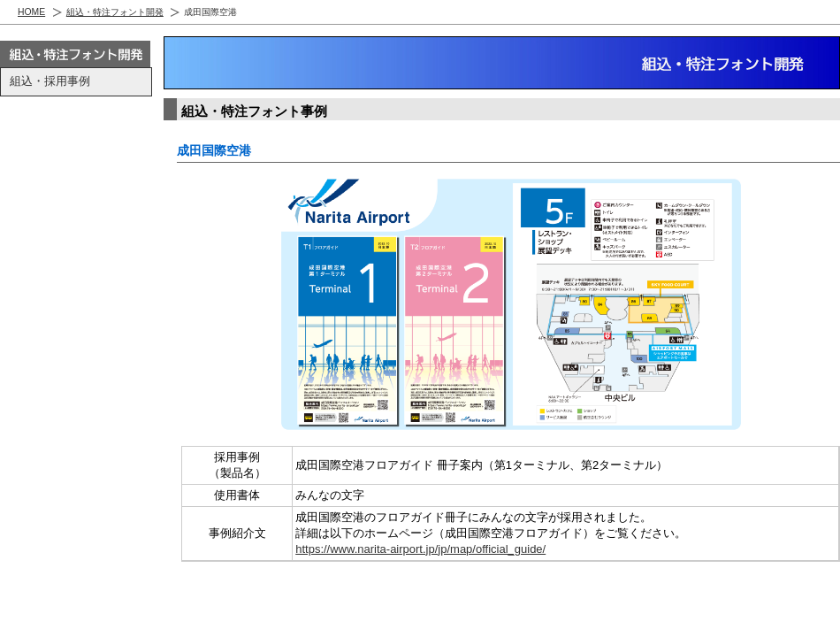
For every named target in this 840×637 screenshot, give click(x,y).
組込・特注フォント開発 (115, 12)
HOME (31, 12)
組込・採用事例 (50, 81)
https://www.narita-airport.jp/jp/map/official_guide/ (420, 549)
